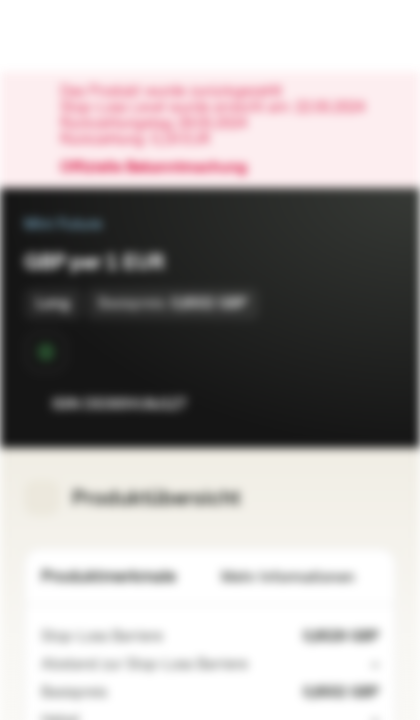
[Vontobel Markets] (78, 36)
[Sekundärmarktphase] (46, 352)
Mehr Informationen (300, 577)
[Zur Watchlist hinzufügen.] (336, 404)
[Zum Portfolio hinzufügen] (376, 404)
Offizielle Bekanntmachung (163, 168)
